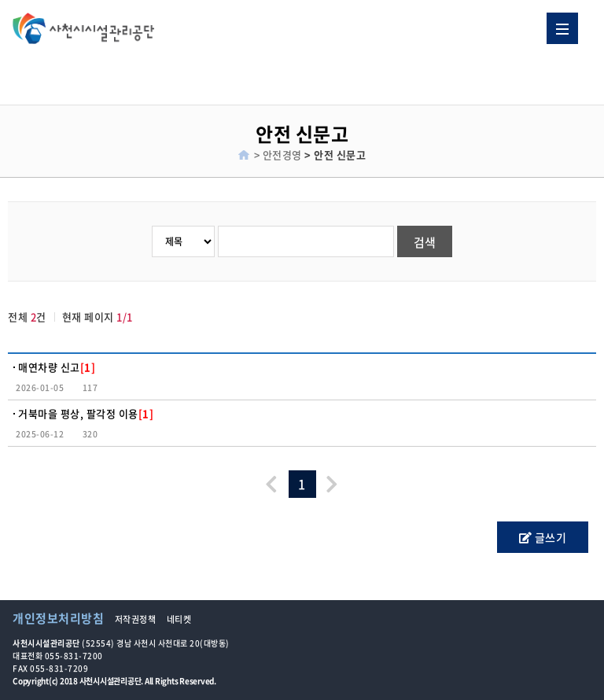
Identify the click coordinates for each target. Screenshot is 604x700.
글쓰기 (543, 537)
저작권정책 (136, 619)
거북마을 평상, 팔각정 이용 (86, 413)
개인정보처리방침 (58, 618)
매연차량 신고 (57, 367)
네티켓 (179, 619)
